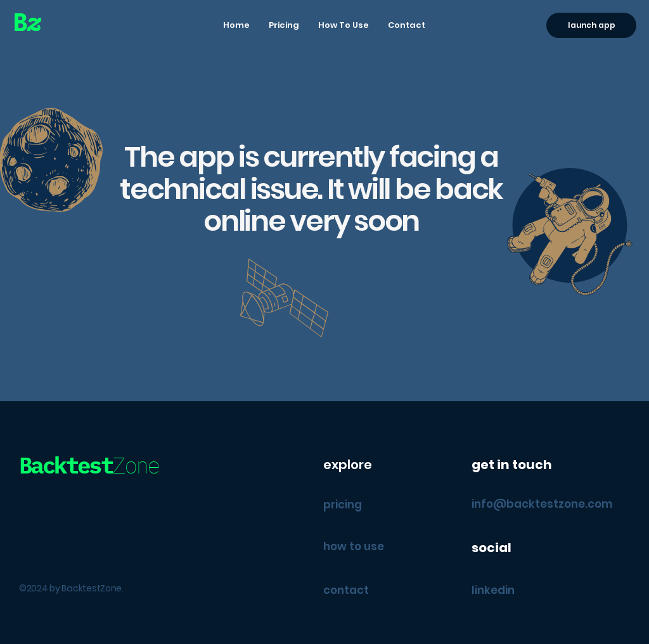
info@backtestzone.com (542, 504)
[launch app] (591, 25)
